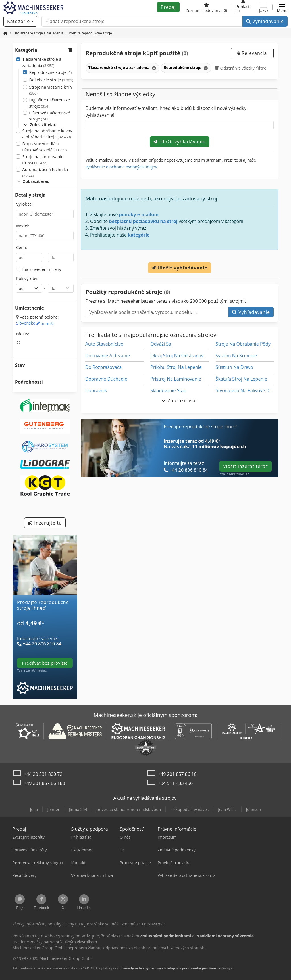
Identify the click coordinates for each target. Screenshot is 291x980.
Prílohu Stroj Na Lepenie (176, 367)
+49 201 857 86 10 (177, 774)
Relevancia (252, 53)
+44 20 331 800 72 (43, 774)
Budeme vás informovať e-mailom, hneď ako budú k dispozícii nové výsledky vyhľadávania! (166, 112)
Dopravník (96, 390)
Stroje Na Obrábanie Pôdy (243, 344)
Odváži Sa (161, 344)
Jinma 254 (78, 809)
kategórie (139, 235)
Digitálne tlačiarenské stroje (50, 103)
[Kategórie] (20, 21)
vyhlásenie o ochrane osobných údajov (121, 167)
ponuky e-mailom (139, 214)
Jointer (53, 809)
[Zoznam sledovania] (207, 7)
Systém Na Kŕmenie (236, 356)
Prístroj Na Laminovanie (176, 379)
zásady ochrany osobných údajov (150, 968)
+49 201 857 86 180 (44, 783)
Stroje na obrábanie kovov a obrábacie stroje (47, 134)
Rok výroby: (27, 278)
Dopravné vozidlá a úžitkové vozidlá (45, 147)
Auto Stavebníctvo (104, 344)
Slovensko (35, 323)
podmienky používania (201, 968)
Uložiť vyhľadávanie (179, 142)
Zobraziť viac (40, 125)
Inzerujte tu (45, 523)
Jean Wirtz (227, 809)
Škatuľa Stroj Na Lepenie (242, 379)
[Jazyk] (264, 7)
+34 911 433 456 (175, 783)
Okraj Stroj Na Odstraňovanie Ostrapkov (193, 356)
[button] (282, 7)
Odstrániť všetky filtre (241, 68)
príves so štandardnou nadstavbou (129, 809)
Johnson (254, 809)
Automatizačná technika (45, 173)
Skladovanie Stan (168, 390)
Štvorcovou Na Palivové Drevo (247, 390)
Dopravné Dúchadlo (106, 379)
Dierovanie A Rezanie (108, 356)
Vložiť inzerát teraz (246, 466)
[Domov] (5, 33)
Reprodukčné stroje (51, 72)
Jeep (34, 809)
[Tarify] (45, 630)
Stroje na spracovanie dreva (43, 160)
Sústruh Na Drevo (234, 367)
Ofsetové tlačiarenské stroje (50, 116)
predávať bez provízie (45, 663)
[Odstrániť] (154, 68)
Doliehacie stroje (51, 80)
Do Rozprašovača (103, 367)
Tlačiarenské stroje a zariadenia (42, 62)
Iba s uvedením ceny (42, 269)
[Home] (38, 33)
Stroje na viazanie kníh (51, 90)
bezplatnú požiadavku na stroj (143, 221)
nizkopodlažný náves (189, 809)
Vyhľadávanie (265, 21)
